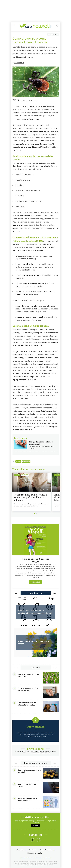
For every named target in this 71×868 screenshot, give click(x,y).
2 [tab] (37, 513)
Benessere (26, 461)
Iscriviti (36, 825)
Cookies (48, 858)
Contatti (32, 850)
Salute (18, 461)
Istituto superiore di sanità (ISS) (28, 241)
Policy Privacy (39, 858)
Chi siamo (21, 850)
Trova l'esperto (46, 850)
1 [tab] (35, 513)
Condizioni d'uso (26, 858)
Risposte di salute (35, 853)
